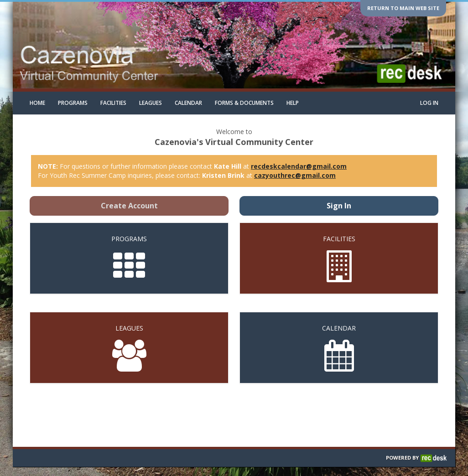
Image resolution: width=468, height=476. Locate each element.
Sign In (339, 206)
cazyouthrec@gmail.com (295, 175)
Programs (73, 103)
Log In (429, 103)
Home (37, 103)
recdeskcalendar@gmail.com (299, 166)
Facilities (113, 103)
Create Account (129, 206)
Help (293, 103)
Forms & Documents (244, 103)
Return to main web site (403, 8)
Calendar (188, 103)
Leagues (151, 103)
